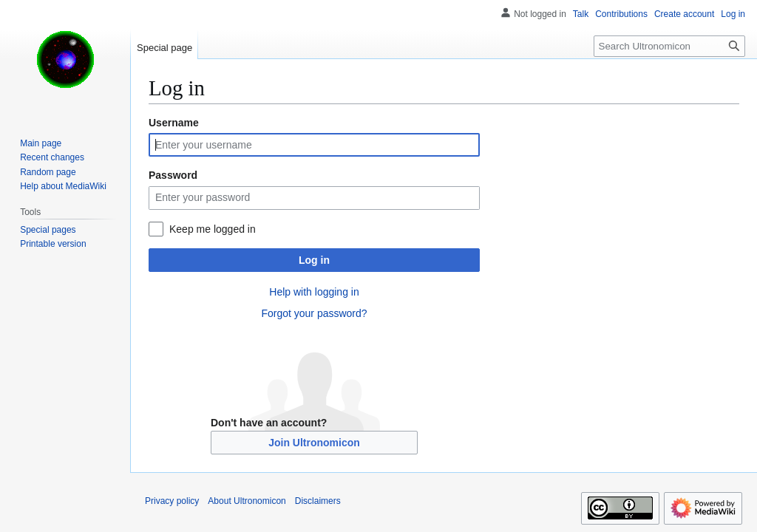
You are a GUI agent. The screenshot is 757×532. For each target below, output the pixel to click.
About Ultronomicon (247, 501)
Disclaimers (318, 501)
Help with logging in (314, 292)
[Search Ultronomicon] (669, 46)
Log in (314, 260)
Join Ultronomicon (314, 443)
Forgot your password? (314, 313)
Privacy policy (172, 501)
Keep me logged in (213, 229)
